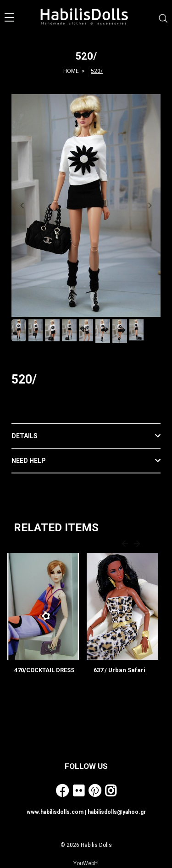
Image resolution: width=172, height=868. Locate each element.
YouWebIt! (86, 863)
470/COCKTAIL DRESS (44, 670)
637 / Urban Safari (119, 670)
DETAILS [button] (25, 436)
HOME (71, 71)
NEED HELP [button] (29, 461)
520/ (97, 71)
